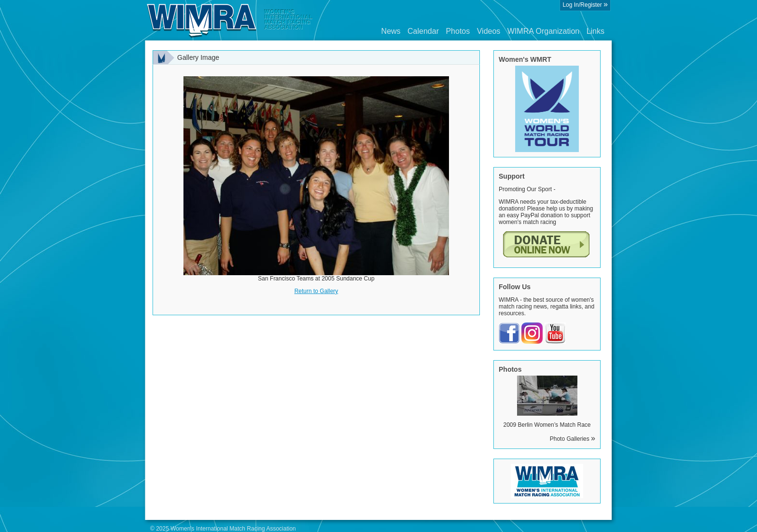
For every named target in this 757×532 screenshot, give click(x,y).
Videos (489, 31)
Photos (458, 31)
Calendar (423, 31)
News (391, 31)
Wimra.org (230, 20)
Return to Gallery (316, 291)
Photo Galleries (573, 439)
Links (596, 31)
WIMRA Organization (543, 31)
